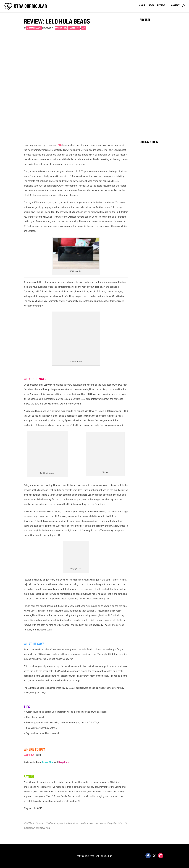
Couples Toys (61, 28)
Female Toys (74, 28)
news (151, 6)
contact (175, 6)
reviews (161, 6)
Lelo (84, 28)
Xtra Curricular (34, 28)
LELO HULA (29, 755)
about (142, 6)
